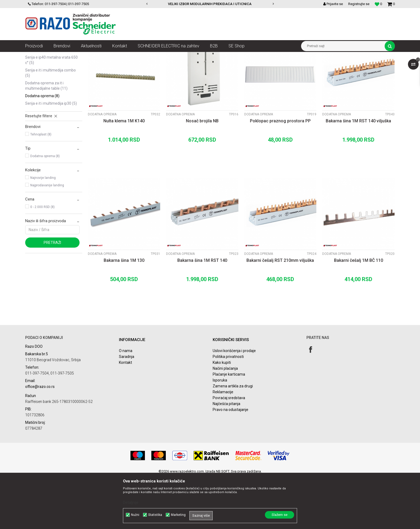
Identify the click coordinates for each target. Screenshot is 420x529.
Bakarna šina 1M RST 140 (202, 312)
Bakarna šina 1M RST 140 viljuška (358, 173)
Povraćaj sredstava (229, 450)
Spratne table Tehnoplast (166, 56)
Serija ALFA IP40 (41, 87)
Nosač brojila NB (202, 173)
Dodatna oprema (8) (45, 208)
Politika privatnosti (228, 409)
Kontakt (125, 414)
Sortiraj (254, 66)
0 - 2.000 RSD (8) (42, 259)
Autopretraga (231, 66)
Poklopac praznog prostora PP (280, 173)
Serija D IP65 (38, 102)
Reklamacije (223, 444)
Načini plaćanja (225, 420)
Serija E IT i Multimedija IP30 (51, 155)
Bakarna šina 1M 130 (124, 312)
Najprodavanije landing (47, 237)
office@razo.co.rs (40, 439)
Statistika (155, 515)
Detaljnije (131, 502)
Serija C (35, 94)
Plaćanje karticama (229, 426)
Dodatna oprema (42, 148)
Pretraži (52, 294)
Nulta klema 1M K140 (124, 173)
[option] (210, 4)
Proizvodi (55, 56)
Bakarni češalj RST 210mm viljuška (280, 312)
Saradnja (127, 409)
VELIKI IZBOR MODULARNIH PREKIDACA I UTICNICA (210, 4)
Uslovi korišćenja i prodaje (234, 403)
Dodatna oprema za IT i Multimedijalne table (46, 138)
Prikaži (339, 66)
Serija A (34, 79)
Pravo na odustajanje (230, 462)
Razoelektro (34, 56)
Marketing (178, 515)
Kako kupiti (222, 414)
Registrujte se (359, 4)
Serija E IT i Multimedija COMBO (50, 125)
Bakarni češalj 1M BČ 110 (359, 312)
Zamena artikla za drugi (233, 438)
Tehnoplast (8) (41, 186)
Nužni (135, 515)
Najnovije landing (43, 230)
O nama (126, 403)
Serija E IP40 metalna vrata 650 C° (51, 112)
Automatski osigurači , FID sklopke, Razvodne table (105, 56)
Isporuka (220, 432)
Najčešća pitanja (226, 456)
